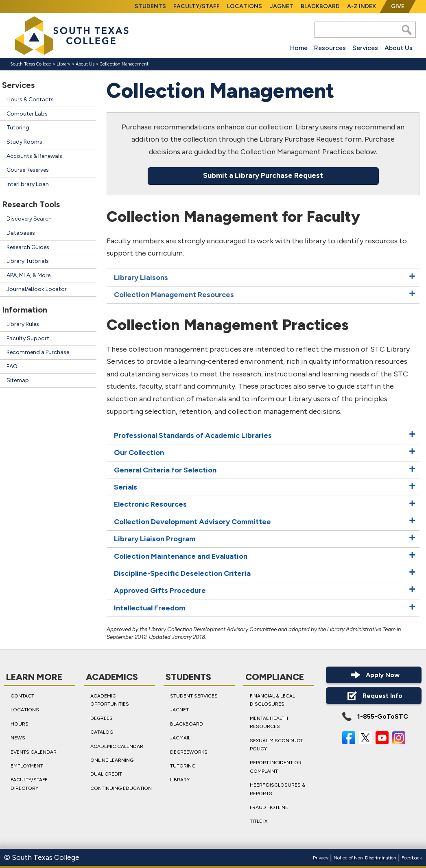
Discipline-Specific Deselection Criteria (182, 573)
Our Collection (139, 453)
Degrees (102, 718)
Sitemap (18, 380)
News (18, 738)
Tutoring (18, 128)
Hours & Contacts (30, 99)
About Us (399, 48)
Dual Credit (106, 774)
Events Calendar (34, 752)
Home (299, 48)
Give (398, 6)
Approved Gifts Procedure (160, 591)
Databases (21, 233)
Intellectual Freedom (150, 608)
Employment (27, 766)
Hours (20, 724)
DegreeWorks (189, 752)
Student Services (194, 696)
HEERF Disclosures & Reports (277, 789)
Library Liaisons (141, 278)
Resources (330, 48)
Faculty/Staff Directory (29, 784)
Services (365, 48)
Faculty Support (28, 338)
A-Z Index (362, 6)
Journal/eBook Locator (37, 289)
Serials (126, 487)
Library (63, 64)
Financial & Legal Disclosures (272, 700)
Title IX (259, 821)
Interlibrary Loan (28, 184)
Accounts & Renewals (34, 156)
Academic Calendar (117, 746)
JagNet (282, 6)
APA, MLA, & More (28, 275)
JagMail (180, 738)
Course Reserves (28, 170)
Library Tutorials (28, 261)
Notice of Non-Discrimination (365, 858)
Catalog (102, 732)
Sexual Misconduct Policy (276, 744)
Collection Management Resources (174, 295)
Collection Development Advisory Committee (192, 522)
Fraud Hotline (269, 807)
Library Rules (23, 324)
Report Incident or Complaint (276, 767)
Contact (22, 696)
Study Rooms (24, 142)
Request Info (374, 696)
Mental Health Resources (269, 722)
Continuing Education (121, 788)
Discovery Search (29, 219)
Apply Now (374, 675)
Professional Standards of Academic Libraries (193, 435)
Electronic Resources (150, 505)
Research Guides (28, 247)
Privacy (321, 858)
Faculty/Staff (197, 6)
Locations (245, 6)
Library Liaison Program (155, 539)
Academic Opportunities (110, 700)
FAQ (12, 366)
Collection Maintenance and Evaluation (181, 556)
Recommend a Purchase (38, 352)
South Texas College (31, 64)
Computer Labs (27, 114)
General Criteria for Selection (165, 470)
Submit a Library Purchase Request (263, 176)
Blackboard (320, 6)
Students (150, 6)
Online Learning (112, 760)
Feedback (412, 858)
